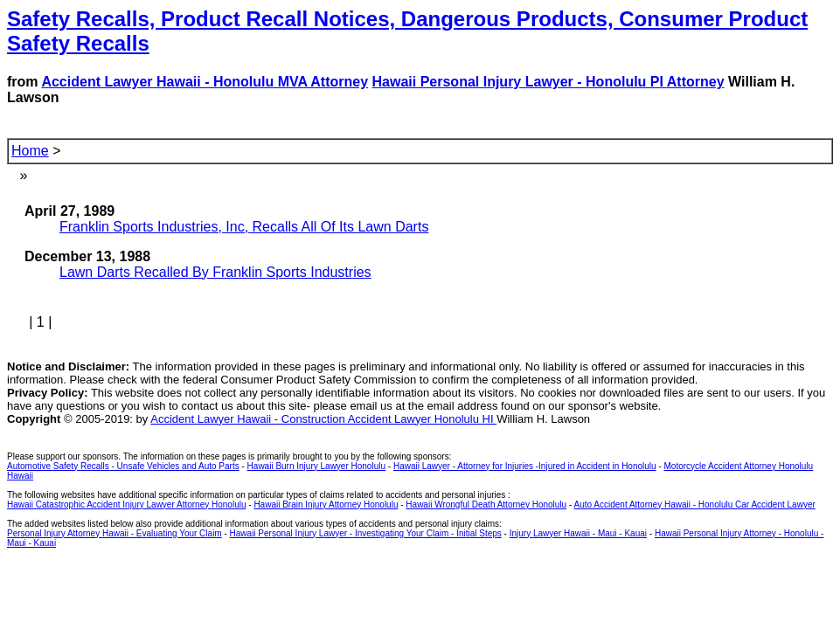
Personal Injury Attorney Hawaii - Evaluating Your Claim (115, 533)
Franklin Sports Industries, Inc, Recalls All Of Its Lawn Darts (244, 227)
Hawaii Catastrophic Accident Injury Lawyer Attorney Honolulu (126, 505)
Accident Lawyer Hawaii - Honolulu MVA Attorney (205, 82)
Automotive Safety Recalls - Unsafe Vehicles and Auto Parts (123, 466)
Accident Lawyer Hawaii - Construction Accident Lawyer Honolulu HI (323, 419)
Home (30, 151)
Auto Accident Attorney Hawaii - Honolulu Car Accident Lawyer (695, 505)
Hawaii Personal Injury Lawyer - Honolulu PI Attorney (548, 82)
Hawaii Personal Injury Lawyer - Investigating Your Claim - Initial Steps (366, 533)
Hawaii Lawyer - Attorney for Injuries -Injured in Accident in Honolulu (525, 466)
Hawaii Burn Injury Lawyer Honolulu (316, 466)
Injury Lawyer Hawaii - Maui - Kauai (578, 533)
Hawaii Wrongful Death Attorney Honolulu (486, 505)
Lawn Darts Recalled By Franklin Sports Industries (215, 272)
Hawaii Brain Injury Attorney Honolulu (326, 505)
